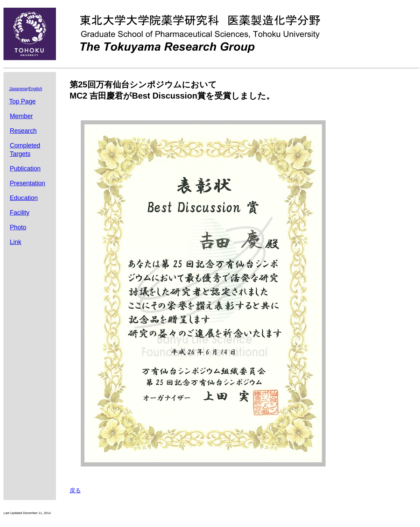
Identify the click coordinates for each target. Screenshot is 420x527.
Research (23, 131)
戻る (75, 490)
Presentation (27, 183)
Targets (20, 154)
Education (24, 198)
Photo (18, 227)
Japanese (18, 89)
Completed (25, 145)
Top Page (22, 101)
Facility (20, 213)
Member (21, 116)
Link (16, 242)
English (35, 89)
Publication (25, 169)
